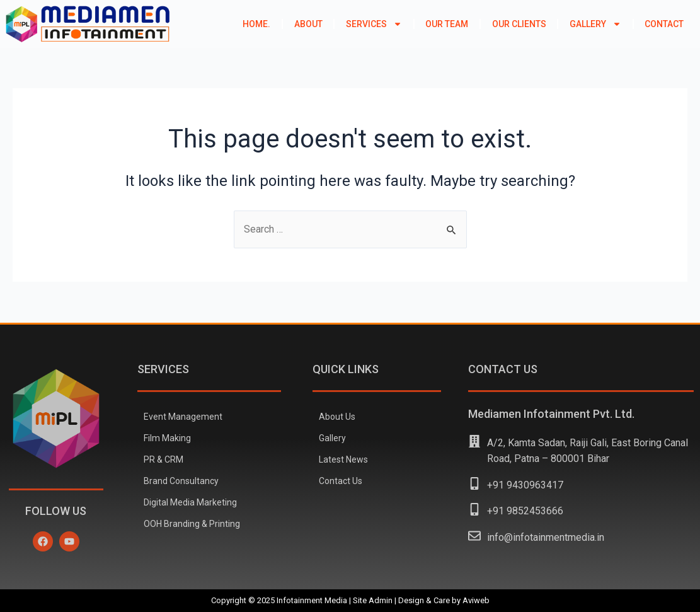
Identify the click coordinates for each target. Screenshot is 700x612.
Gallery (595, 24)
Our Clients (519, 24)
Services (374, 24)
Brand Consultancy (181, 481)
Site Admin (373, 600)
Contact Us (341, 481)
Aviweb (476, 600)
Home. (256, 24)
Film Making (167, 438)
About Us (337, 417)
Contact (664, 24)
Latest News (343, 459)
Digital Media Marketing (190, 502)
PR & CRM (164, 459)
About (308, 24)
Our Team (447, 24)
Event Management (183, 417)
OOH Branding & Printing (192, 524)
